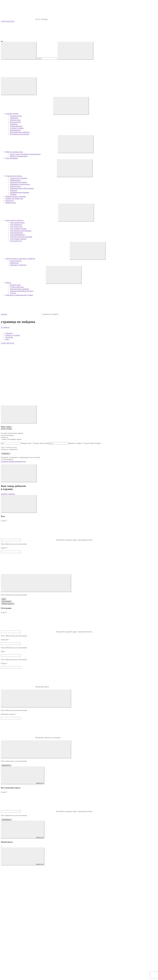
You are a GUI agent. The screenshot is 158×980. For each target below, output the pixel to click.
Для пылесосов (16, 241)
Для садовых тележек (18, 229)
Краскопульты (15, 186)
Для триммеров (16, 225)
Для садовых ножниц (18, 239)
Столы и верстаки (17, 287)
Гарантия (9, 333)
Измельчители (15, 130)
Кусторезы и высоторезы (20, 134)
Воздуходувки (15, 122)
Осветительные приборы (20, 289)
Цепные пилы (15, 120)
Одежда (13, 293)
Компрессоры (15, 285)
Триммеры (14, 118)
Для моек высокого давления (21, 237)
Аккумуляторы (16, 261)
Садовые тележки (17, 128)
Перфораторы (15, 180)
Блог (7, 339)
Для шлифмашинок (17, 235)
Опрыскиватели (16, 126)
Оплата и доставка (13, 335)
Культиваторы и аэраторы (20, 132)
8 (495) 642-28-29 (8, 21)
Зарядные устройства (18, 265)
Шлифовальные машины (20, 192)
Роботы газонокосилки (19, 156)
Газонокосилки (16, 116)
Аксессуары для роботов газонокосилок (25, 154)
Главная (4, 314)
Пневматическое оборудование (22, 188)
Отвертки (14, 190)
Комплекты (14, 263)
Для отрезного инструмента (21, 231)
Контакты (9, 337)
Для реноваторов (16, 233)
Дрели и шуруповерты (19, 178)
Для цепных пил (16, 227)
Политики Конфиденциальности (13, 461)
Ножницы (14, 124)
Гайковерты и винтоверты (20, 184)
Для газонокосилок (17, 223)
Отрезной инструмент (18, 182)
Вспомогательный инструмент (22, 291)
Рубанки (13, 194)
